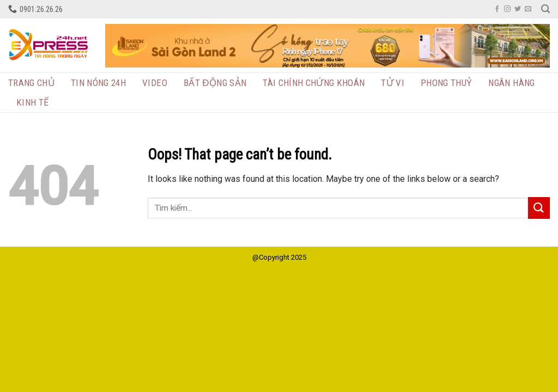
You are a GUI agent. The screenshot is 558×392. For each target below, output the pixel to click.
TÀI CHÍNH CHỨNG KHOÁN (314, 83)
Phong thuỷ (446, 83)
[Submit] (539, 208)
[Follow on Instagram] (507, 9)
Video (155, 83)
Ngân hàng (511, 83)
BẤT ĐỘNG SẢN (215, 83)
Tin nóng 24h (98, 83)
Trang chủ (31, 83)
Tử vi (393, 83)
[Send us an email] (528, 9)
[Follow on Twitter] (518, 9)
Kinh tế (32, 102)
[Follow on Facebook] (497, 9)
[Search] (545, 9)
